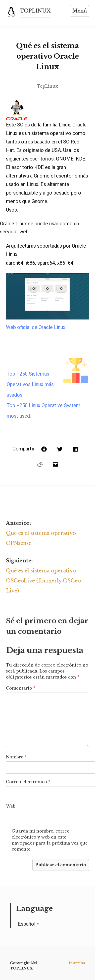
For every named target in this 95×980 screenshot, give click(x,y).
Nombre (16, 757)
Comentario (21, 688)
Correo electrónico (28, 782)
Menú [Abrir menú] (80, 11)
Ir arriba (77, 963)
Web (11, 806)
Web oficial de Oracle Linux (36, 327)
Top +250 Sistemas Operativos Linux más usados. (30, 384)
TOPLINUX (35, 11)
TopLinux (47, 86)
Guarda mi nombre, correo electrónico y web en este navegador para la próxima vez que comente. (50, 840)
